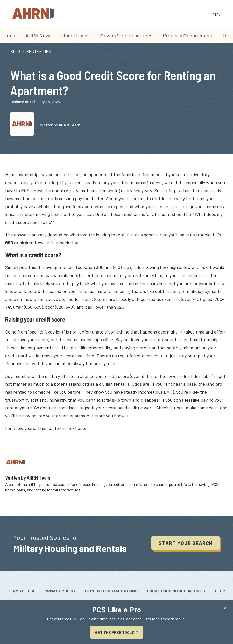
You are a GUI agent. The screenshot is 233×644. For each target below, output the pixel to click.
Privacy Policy (60, 591)
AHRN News (38, 35)
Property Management (188, 35)
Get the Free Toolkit (117, 632)
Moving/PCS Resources (126, 35)
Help (220, 591)
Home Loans (76, 35)
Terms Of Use (22, 591)
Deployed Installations (111, 591)
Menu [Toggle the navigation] (216, 14)
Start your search (186, 543)
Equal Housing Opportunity (176, 591)
